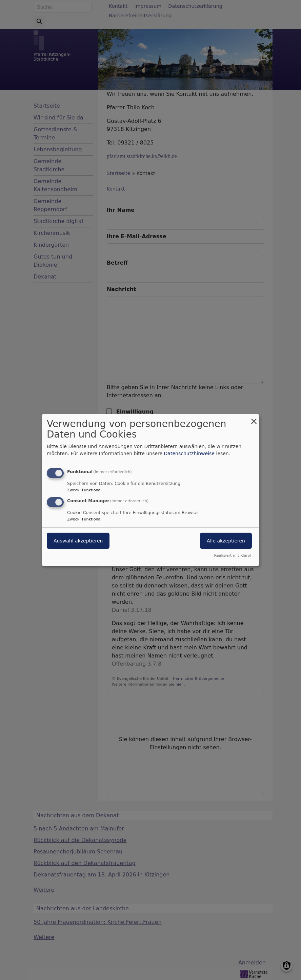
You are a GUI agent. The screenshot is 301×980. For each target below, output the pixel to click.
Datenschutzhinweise (189, 453)
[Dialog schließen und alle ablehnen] (254, 418)
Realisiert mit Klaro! (233, 555)
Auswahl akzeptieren (78, 541)
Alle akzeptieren (226, 541)
